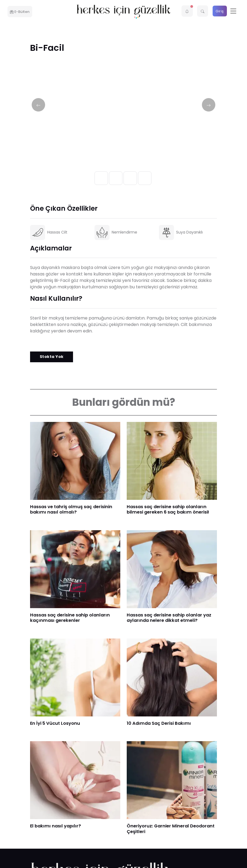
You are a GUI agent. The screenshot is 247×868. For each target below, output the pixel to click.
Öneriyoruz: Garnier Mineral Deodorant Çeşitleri (171, 829)
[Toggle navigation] (233, 11)
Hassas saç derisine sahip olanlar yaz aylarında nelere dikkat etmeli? (169, 618)
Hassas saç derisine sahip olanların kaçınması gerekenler (70, 618)
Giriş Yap (220, 13)
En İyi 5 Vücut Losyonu (55, 723)
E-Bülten (20, 12)
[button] (187, 11)
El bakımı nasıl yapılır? (56, 826)
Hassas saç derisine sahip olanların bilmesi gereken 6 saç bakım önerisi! (168, 510)
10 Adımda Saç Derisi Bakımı (159, 723)
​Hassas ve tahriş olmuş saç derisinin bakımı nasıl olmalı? (71, 510)
